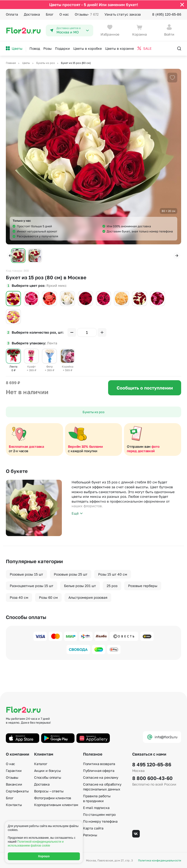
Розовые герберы (143, 586)
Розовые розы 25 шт (71, 574)
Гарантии (14, 771)
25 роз (112, 586)
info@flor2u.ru (162, 737)
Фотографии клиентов (53, 798)
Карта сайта (93, 828)
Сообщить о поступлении (145, 388)
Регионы (90, 835)
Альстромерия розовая (88, 597)
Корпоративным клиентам (56, 805)
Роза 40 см (19, 597)
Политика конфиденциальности (160, 860)
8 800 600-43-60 (152, 778)
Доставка (32, 14)
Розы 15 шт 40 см (113, 574)
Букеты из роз (93, 412)
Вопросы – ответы (49, 791)
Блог (50, 14)
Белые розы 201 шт (80, 586)
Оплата (12, 14)
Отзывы (87, 14)
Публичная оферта (99, 771)
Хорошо (44, 856)
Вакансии (14, 784)
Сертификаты (17, 791)
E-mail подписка (96, 808)
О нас (64, 14)
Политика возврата (99, 764)
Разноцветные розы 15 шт (32, 586)
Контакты (14, 805)
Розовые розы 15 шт (26, 574)
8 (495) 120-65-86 (167, 14)
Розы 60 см (48, 597)
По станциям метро (99, 814)
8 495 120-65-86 (152, 764)
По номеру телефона (100, 821)
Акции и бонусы (47, 771)
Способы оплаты (48, 777)
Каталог (41, 764)
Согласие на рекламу (101, 777)
